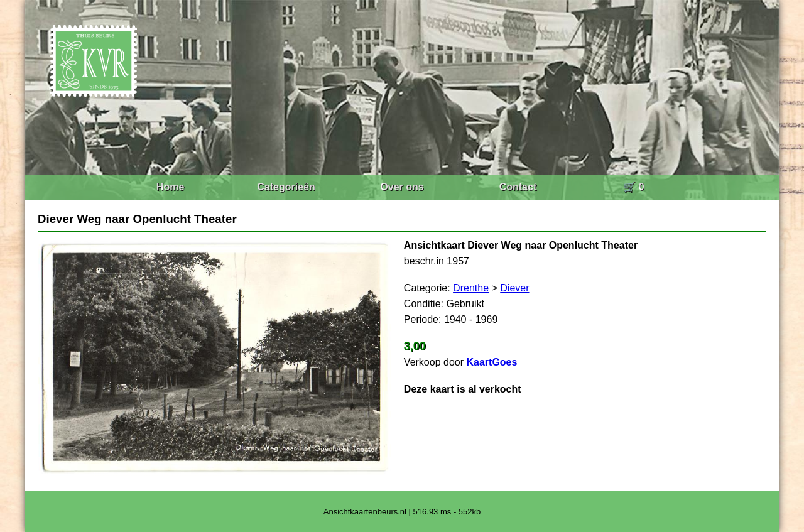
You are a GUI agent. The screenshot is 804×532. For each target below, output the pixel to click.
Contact (518, 187)
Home (170, 187)
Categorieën (286, 187)
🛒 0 (633, 187)
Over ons (402, 187)
